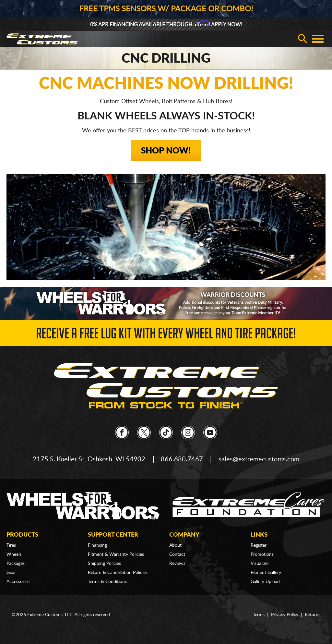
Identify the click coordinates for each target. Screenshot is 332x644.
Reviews (177, 564)
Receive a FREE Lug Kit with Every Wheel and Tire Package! (166, 335)
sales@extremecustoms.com (259, 459)
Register (259, 545)
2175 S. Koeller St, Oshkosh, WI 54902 (89, 459)
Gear (11, 573)
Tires (11, 545)
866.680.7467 (182, 459)
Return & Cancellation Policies (118, 573)
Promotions (262, 554)
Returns (313, 615)
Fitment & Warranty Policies (116, 554)
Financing (97, 545)
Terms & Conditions (107, 582)
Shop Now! (166, 151)
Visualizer (260, 564)
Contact (177, 554)
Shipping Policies (104, 564)
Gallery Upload (265, 582)
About (175, 545)
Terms (259, 615)
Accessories (18, 582)
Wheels (14, 554)
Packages (16, 564)
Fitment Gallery (266, 573)
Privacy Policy (285, 615)
